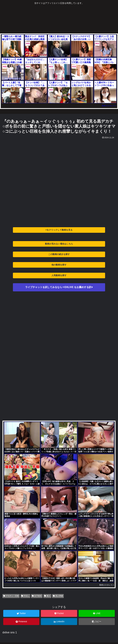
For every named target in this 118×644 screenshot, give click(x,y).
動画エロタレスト (109, 106)
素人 (47, 596)
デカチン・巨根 (11, 596)
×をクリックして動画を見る (59, 230)
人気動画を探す (59, 275)
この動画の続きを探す (59, 254)
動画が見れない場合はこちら (59, 244)
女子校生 (37, 596)
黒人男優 (58, 596)
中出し (25, 596)
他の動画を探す (59, 265)
